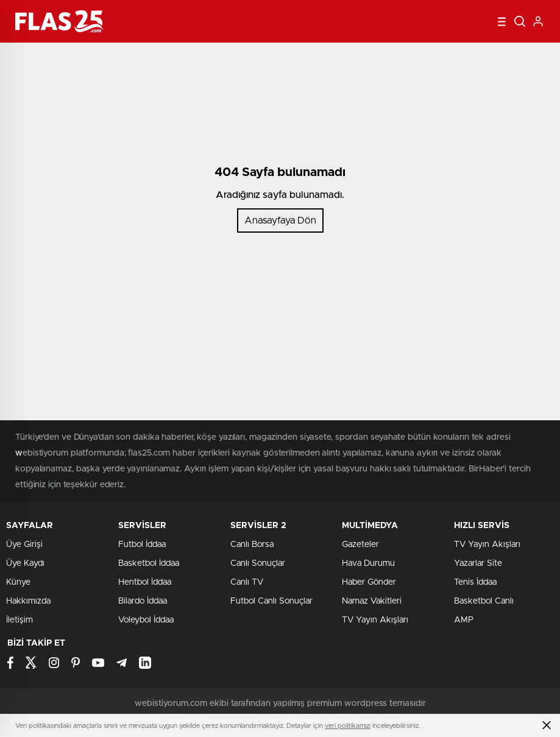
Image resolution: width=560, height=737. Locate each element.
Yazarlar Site (478, 563)
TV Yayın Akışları (375, 620)
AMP (464, 620)
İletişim (19, 620)
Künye (18, 582)
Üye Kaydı (25, 563)
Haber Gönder (369, 582)
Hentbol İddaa (145, 582)
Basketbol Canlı (484, 601)
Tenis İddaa (475, 582)
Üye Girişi (24, 545)
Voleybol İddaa (146, 620)
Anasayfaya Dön (280, 220)
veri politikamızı (348, 726)
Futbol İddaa (142, 545)
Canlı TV (247, 582)
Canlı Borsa (252, 545)
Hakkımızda (28, 601)
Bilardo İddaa (143, 601)
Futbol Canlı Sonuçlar (271, 601)
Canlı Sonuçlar (258, 563)
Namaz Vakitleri (372, 601)
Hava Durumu (368, 563)
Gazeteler (360, 545)
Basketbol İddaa (149, 563)
